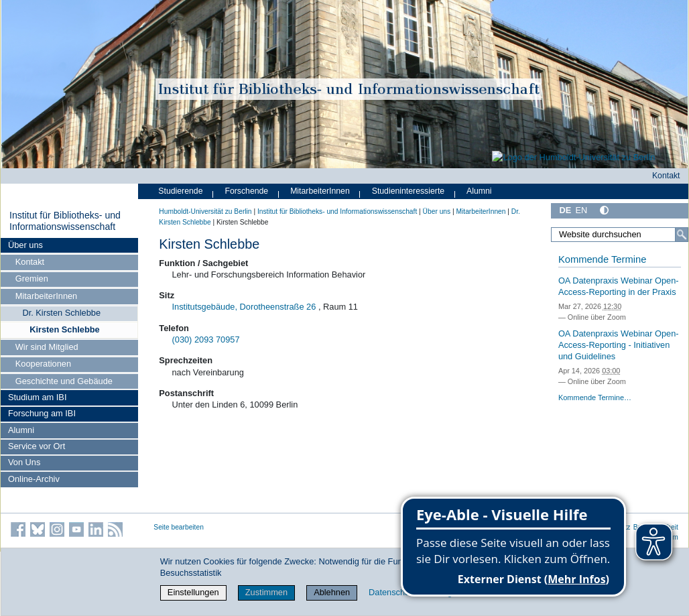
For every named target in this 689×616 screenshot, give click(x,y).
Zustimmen (266, 592)
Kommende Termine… (595, 397)
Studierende (180, 191)
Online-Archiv (34, 479)
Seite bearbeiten (179, 527)
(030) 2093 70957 (206, 340)
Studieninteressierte (408, 191)
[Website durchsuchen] (620, 235)
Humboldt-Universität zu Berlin (205, 211)
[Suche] (682, 235)
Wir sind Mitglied (47, 347)
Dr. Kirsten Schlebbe (61, 313)
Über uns (25, 245)
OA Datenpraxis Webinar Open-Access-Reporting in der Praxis (619, 286)
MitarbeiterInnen (46, 296)
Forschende (246, 191)
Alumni (21, 430)
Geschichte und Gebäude (64, 381)
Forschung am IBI (42, 413)
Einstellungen (193, 592)
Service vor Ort (37, 446)
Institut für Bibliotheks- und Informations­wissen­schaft (65, 221)
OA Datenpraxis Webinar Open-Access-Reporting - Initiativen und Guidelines (619, 345)
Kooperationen (43, 364)
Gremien (32, 279)
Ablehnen (332, 592)
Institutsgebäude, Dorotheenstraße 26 (244, 307)
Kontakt (30, 262)
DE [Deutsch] (565, 210)
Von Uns (24, 462)
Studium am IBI (37, 397)
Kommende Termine (602, 259)
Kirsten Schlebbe (65, 329)
